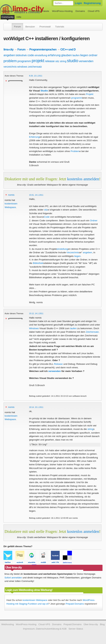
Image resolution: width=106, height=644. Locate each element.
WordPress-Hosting (62, 11)
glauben (67, 55)
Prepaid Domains (75, 604)
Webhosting (8, 625)
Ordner (94, 221)
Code (47, 217)
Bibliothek (38, 263)
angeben (9, 55)
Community (8, 17)
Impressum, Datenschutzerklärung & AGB (45, 629)
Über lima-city (91, 625)
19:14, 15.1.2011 (36, 407)
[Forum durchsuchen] (63, 3)
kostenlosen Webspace (35, 601)
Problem (75, 151)
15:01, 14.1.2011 (36, 195)
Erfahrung (34, 137)
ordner (93, 55)
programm (24, 61)
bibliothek (21, 55)
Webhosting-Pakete (39, 11)
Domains (80, 11)
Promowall (45, 27)
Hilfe (19, 17)
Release (58, 364)
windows (22, 67)
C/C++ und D (68, 49)
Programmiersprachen (43, 49)
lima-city (8, 49)
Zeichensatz (92, 332)
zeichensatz (35, 67)
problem (10, 61)
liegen (84, 55)
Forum (17, 27)
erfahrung (54, 55)
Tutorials (60, 27)
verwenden (86, 61)
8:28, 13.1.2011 (36, 76)
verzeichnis (10, 67)
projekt (38, 61)
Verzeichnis (73, 252)
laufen (76, 55)
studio (73, 61)
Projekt (90, 94)
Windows (34, 328)
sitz (57, 61)
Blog (102, 625)
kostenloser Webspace (14, 11)
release (50, 61)
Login (78, 3)
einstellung (41, 55)
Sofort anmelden (13, 578)
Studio (44, 91)
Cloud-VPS (94, 11)
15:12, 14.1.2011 (36, 313)
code (31, 55)
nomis (11, 195)
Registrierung (92, 3)
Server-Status (76, 629)
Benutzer (30, 27)
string (63, 61)
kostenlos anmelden (83, 179)
